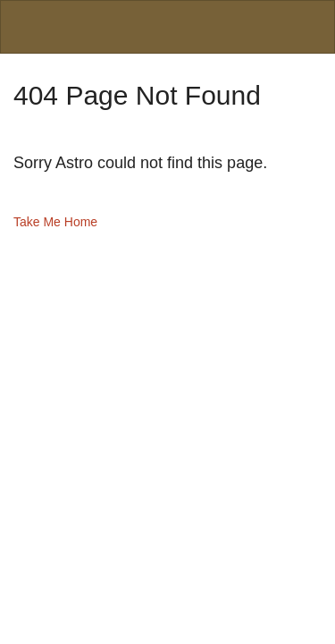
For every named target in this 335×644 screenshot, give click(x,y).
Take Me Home (55, 222)
